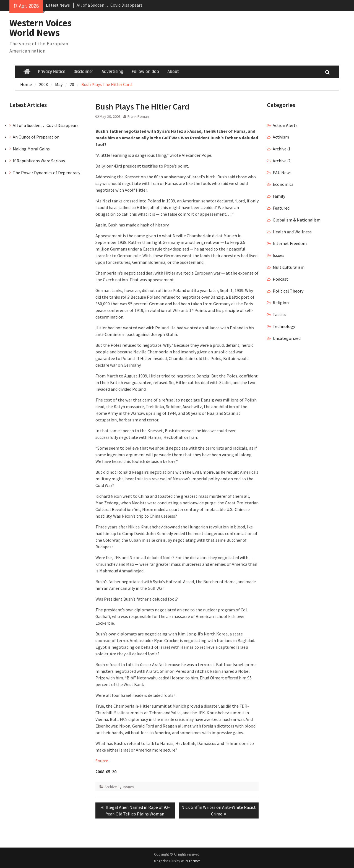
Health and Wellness (292, 232)
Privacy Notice (52, 72)
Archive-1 (112, 787)
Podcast (280, 279)
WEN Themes (191, 861)
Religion (281, 303)
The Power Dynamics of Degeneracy (46, 173)
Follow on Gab (145, 72)
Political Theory (288, 291)
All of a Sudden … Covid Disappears (110, 5)
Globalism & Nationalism (297, 220)
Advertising (112, 72)
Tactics (279, 314)
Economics (283, 184)
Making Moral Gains (31, 149)
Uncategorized (287, 338)
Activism (281, 137)
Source (102, 761)
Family (279, 196)
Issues (129, 787)
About (173, 72)
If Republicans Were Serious (39, 161)
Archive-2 (282, 161)
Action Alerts (285, 125)
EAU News (282, 173)
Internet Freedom (290, 243)
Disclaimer (83, 72)
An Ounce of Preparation (36, 137)
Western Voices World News (41, 28)
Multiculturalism (289, 267)
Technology (284, 326)
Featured (281, 208)
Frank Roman (138, 116)
